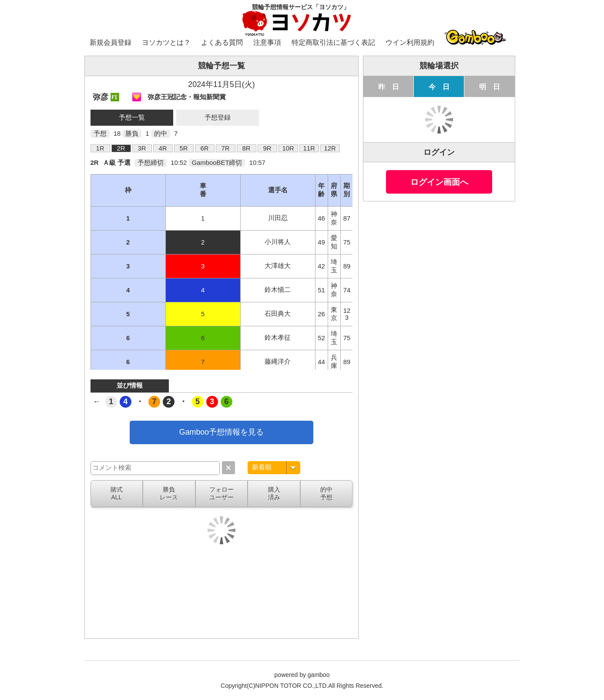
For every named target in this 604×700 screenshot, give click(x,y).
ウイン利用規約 (410, 42)
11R (309, 148)
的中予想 (326, 493)
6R (205, 148)
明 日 (490, 87)
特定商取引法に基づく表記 (333, 42)
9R (267, 148)
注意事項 (267, 42)
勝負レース (169, 493)
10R (288, 148)
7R (226, 148)
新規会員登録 (111, 42)
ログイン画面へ (439, 182)
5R (184, 148)
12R (330, 148)
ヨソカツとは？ (166, 42)
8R (247, 148)
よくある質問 (222, 42)
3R (142, 148)
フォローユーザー (221, 493)
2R (121, 148)
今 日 (439, 87)
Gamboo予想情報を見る (221, 432)
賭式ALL (117, 493)
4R (163, 148)
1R (100, 148)
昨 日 (389, 87)
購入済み (274, 493)
